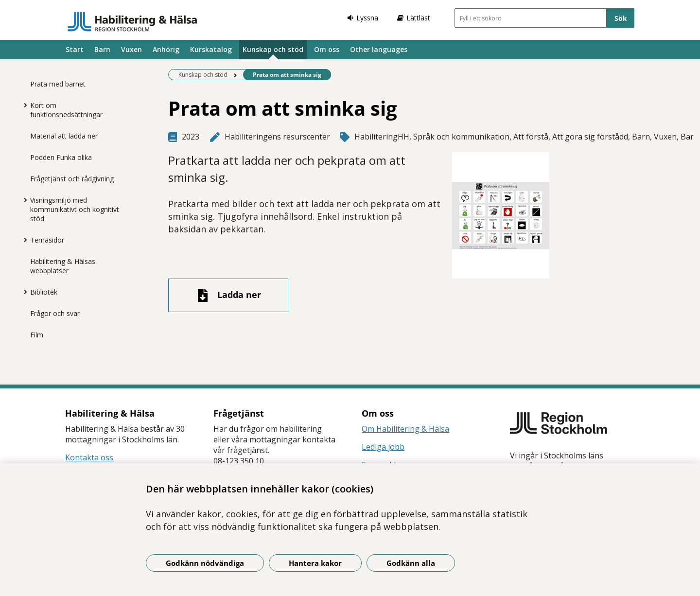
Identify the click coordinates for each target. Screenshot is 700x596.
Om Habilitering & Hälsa (405, 429)
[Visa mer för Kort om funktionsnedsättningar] (23, 105)
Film (37, 335)
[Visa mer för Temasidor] (23, 240)
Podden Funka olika (61, 157)
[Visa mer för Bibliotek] (23, 292)
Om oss (327, 49)
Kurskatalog (211, 49)
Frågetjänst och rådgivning (72, 179)
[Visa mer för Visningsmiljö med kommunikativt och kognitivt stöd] (23, 200)
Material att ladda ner (64, 136)
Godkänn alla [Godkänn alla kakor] (411, 563)
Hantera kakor (315, 563)
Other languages (379, 49)
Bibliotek (44, 292)
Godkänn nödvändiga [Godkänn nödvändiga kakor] (205, 563)
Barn (102, 49)
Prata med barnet (58, 84)
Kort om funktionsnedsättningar (66, 110)
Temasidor (47, 240)
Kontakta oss (89, 457)
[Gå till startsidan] (132, 21)
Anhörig (166, 49)
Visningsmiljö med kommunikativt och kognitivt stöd (75, 209)
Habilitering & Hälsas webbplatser (63, 266)
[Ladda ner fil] (228, 295)
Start (75, 49)
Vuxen (131, 49)
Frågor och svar (55, 313)
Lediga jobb (383, 447)
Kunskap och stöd (273, 49)
